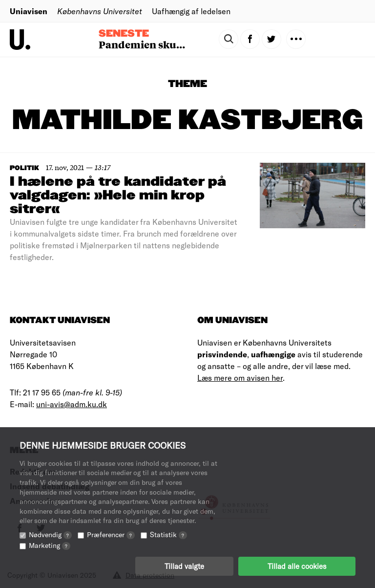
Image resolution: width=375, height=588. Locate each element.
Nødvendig (50, 534)
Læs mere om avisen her (240, 378)
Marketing (50, 545)
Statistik (168, 534)
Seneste (124, 34)
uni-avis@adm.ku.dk (72, 404)
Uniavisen (29, 11)
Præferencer (111, 534)
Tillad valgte (184, 566)
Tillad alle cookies (297, 566)
